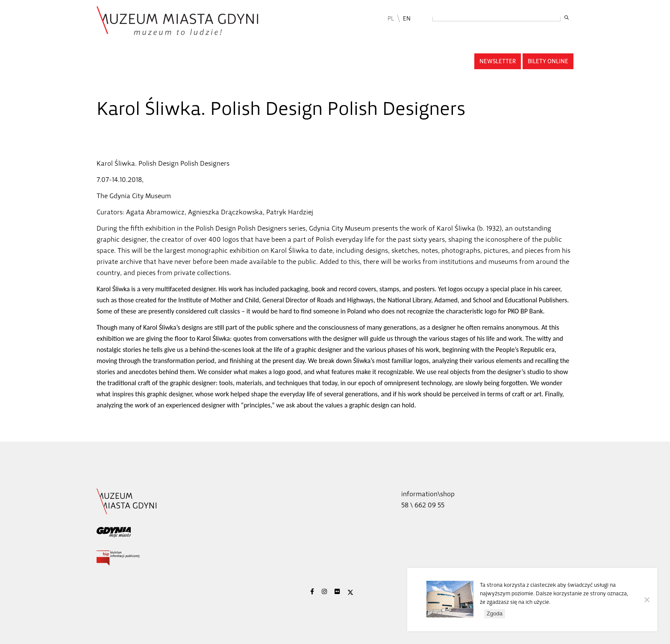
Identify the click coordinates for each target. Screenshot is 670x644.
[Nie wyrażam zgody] (646, 600)
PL (391, 19)
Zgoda (495, 613)
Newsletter (498, 61)
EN (407, 19)
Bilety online (548, 61)
